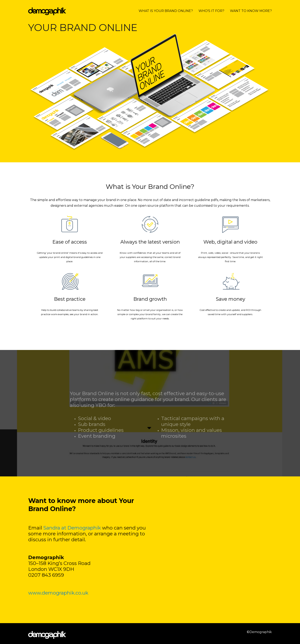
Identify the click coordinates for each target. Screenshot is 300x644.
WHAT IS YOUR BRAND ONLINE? (166, 11)
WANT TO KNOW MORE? (251, 11)
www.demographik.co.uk (59, 593)
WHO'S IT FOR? (211, 11)
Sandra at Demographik (72, 528)
